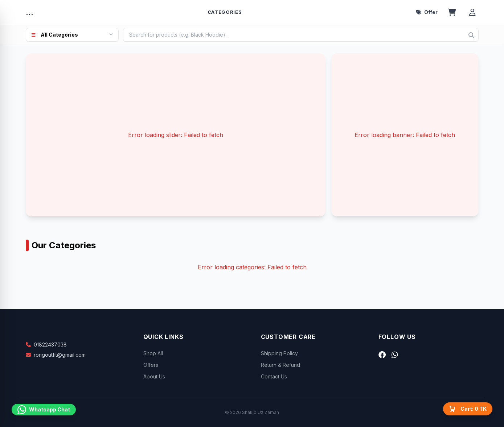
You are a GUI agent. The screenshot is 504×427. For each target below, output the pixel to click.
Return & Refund (280, 365)
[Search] (471, 35)
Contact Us (274, 376)
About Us (154, 376)
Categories (225, 12)
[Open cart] (452, 12)
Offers (151, 365)
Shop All (153, 353)
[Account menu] (472, 12)
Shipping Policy (279, 353)
